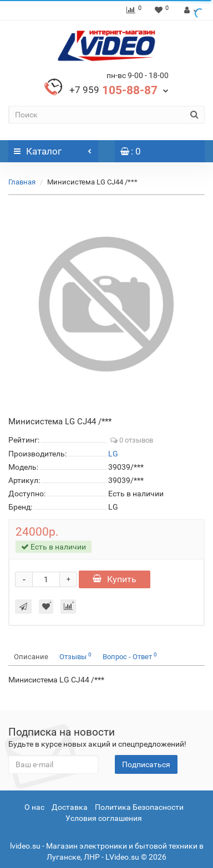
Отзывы (75, 656)
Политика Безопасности (139, 807)
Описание (31, 657)
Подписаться (146, 764)
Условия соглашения (104, 818)
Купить (115, 579)
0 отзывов (132, 440)
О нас (34, 807)
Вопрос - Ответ (130, 656)
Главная (22, 182)
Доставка (70, 807)
